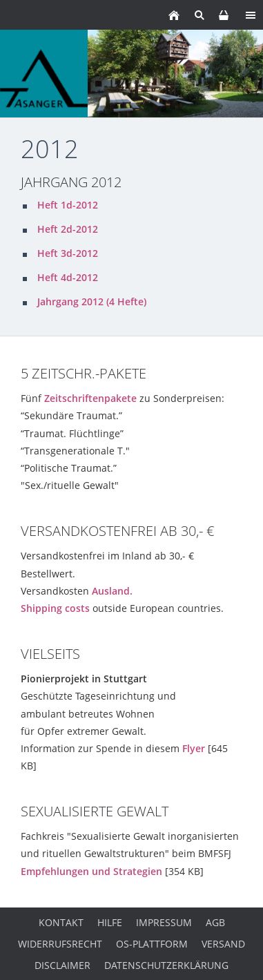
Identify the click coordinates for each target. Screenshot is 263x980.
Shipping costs (55, 608)
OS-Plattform (152, 944)
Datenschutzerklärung (166, 965)
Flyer (194, 748)
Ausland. (112, 591)
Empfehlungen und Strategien (91, 871)
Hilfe (110, 922)
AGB (215, 922)
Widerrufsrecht (60, 944)
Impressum (164, 922)
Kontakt (61, 922)
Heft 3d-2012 (68, 253)
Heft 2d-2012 (68, 229)
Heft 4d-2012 (68, 277)
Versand (223, 944)
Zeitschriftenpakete (90, 398)
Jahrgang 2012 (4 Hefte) (92, 301)
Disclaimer (62, 965)
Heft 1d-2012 (68, 205)
